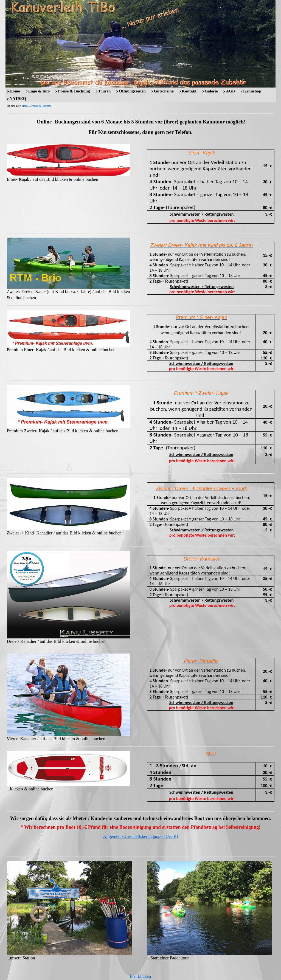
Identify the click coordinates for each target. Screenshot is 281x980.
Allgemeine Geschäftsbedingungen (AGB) (141, 836)
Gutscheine (164, 91)
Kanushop (252, 91)
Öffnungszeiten (132, 91)
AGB (230, 91)
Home (15, 91)
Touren (105, 91)
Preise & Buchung (74, 91)
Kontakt (189, 91)
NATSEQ (18, 98)
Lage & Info (39, 91)
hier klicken (140, 976)
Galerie (211, 91)
